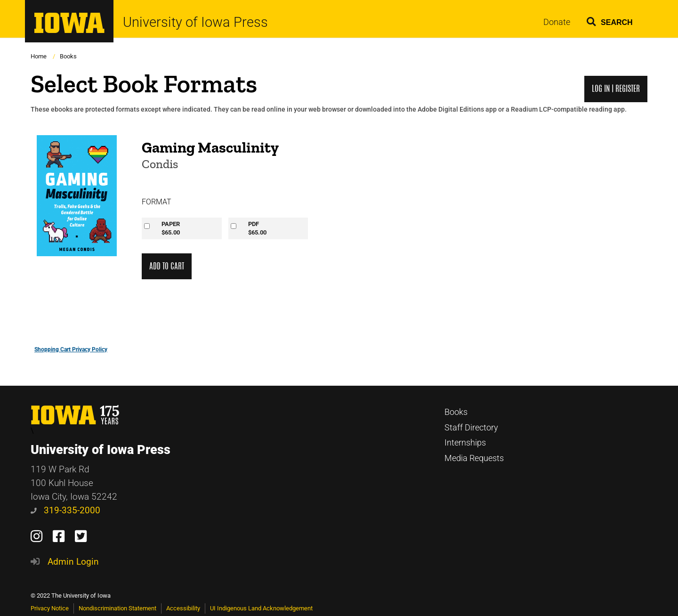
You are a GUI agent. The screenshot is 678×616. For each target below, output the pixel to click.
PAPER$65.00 (171, 228)
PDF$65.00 (257, 228)
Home (39, 56)
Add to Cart (167, 266)
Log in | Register (616, 89)
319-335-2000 (65, 510)
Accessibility (183, 608)
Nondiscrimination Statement (117, 608)
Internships (465, 443)
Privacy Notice (50, 608)
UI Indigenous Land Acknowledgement (261, 608)
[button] (610, 20)
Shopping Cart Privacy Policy (71, 349)
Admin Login (73, 562)
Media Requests (474, 458)
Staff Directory (471, 428)
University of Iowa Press (195, 22)
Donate (557, 22)
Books (68, 56)
